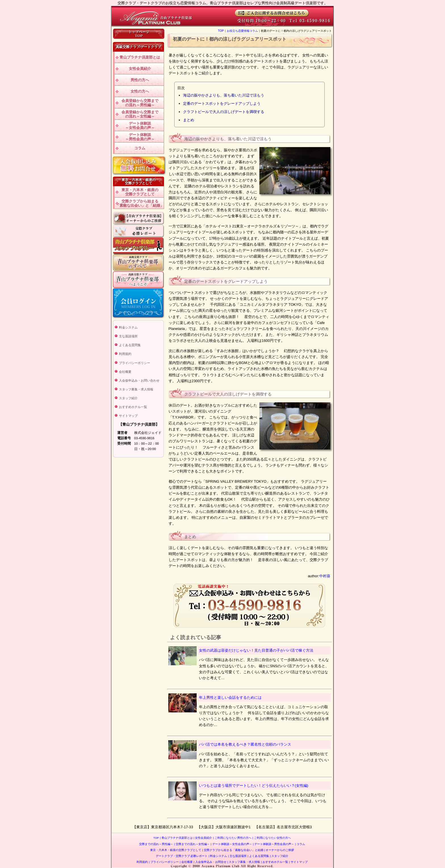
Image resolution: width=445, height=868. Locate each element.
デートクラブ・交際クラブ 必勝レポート (182, 856)
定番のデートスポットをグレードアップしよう (222, 103)
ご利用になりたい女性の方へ (272, 838)
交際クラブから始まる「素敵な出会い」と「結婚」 (140, 203)
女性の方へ (140, 91)
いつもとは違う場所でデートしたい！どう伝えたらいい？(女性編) (254, 786)
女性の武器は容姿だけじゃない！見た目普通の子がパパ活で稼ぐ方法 (256, 650)
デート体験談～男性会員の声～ (140, 137)
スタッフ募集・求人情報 (136, 389)
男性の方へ (140, 80)
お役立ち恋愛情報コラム (242, 31)
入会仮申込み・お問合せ (210, 862)
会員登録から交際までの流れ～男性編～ (140, 103)
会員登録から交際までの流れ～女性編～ (140, 114)
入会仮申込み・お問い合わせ (139, 380)
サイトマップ (128, 416)
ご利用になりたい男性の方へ (232, 838)
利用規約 (125, 354)
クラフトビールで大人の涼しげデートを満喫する (224, 112)
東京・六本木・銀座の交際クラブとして (140, 192)
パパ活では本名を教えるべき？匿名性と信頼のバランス (245, 744)
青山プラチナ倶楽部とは (140, 57)
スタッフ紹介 (128, 398)
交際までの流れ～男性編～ (156, 844)
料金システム (128, 327)
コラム (140, 148)
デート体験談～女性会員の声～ (140, 126)
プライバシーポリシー (135, 363)
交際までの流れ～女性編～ (192, 844)
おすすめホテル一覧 (133, 407)
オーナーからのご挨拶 (279, 850)
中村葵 (325, 576)
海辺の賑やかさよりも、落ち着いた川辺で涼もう (224, 95)
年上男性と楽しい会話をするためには (230, 697)
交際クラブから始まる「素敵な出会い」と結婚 (233, 850)
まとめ (189, 120)
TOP (221, 31)
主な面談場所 (128, 336)
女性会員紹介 (140, 69)
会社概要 (125, 372)
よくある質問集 (130, 345)
